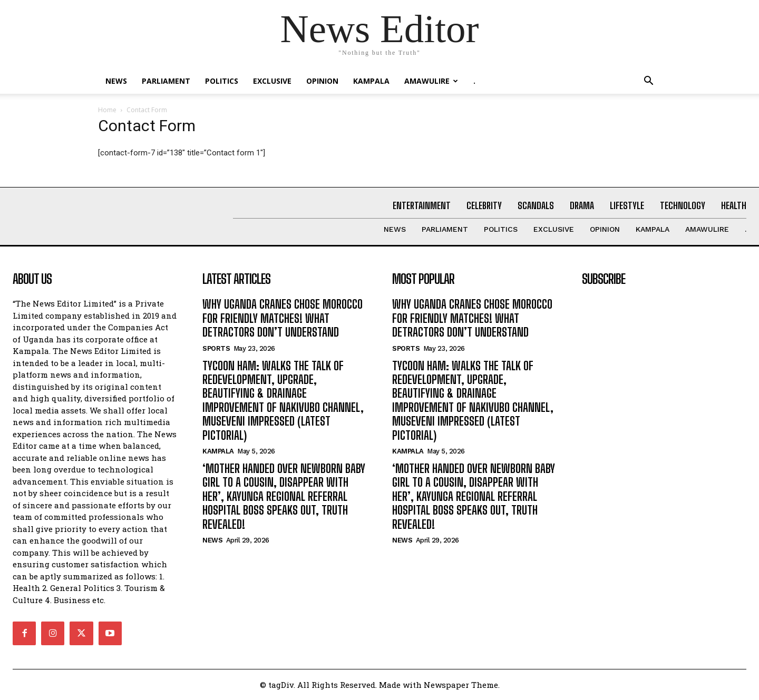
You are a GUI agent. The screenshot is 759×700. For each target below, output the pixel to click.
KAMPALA (371, 81)
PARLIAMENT (166, 81)
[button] (648, 82)
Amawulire (431, 81)
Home (107, 110)
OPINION (322, 81)
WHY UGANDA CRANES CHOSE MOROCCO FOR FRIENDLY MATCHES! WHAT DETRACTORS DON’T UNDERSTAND (283, 318)
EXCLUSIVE (272, 81)
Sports (216, 348)
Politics (222, 81)
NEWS (116, 81)
